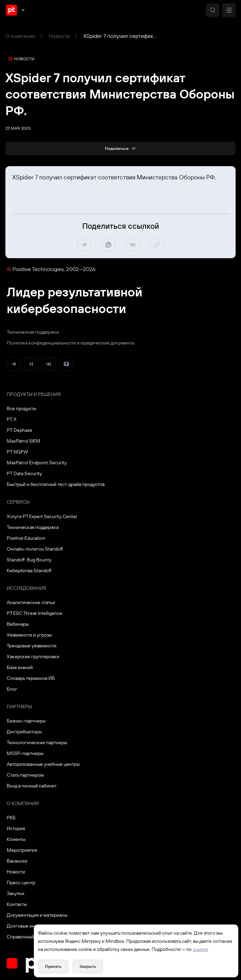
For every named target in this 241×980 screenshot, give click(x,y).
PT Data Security (24, 473)
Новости (59, 36)
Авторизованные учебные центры (43, 764)
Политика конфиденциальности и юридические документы (71, 343)
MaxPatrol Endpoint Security (37, 463)
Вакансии (17, 861)
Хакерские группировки (33, 656)
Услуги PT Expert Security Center (42, 516)
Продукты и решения (34, 394)
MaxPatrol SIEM (24, 441)
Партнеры (19, 707)
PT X (12, 419)
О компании (20, 36)
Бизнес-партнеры (26, 721)
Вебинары (18, 624)
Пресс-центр (21, 883)
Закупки (16, 893)
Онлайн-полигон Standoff (35, 549)
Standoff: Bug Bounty (29, 560)
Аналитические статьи (31, 602)
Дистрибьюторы (24, 732)
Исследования (26, 588)
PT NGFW (17, 452)
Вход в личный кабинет (32, 786)
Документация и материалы (37, 915)
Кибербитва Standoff (29, 571)
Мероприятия (22, 850)
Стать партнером (25, 775)
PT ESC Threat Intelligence (35, 613)
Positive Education (26, 538)
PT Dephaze (19, 430)
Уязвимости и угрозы (29, 635)
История (16, 828)
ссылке (200, 949)
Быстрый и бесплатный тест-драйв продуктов (56, 484)
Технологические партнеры (37, 742)
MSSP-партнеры (25, 753)
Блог (12, 689)
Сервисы (18, 502)
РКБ (11, 818)
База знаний (20, 667)
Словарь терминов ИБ (31, 678)
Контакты (17, 904)
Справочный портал (28, 937)
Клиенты (16, 839)
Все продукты (21, 408)
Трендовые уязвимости (32, 646)
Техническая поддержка (33, 332)
